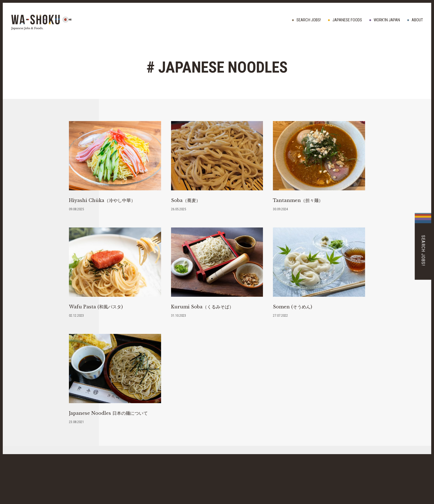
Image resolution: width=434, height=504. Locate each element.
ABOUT (417, 20)
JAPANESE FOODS (347, 20)
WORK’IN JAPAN (387, 20)
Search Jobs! (309, 20)
